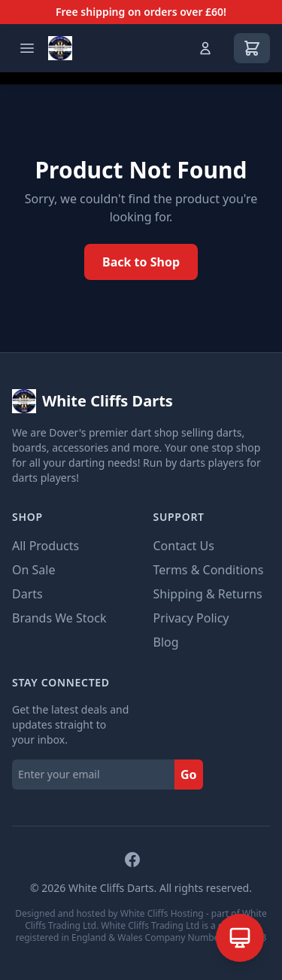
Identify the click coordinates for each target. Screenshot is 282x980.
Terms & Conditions (209, 570)
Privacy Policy (191, 618)
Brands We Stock (59, 618)
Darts (27, 594)
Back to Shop (141, 262)
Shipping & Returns (208, 594)
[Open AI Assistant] (240, 938)
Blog (166, 642)
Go (189, 775)
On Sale (33, 570)
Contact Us (184, 546)
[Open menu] (27, 48)
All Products (45, 546)
